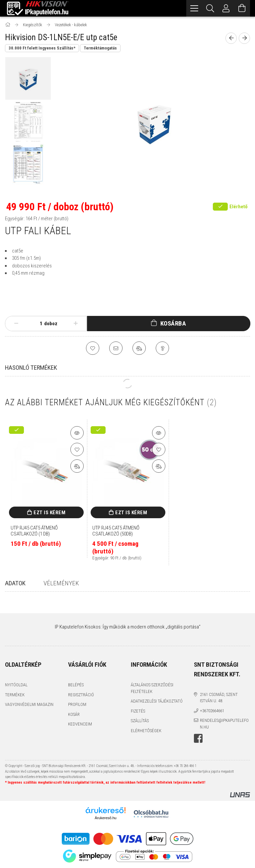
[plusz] (76, 324)
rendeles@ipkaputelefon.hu (224, 724)
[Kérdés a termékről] (162, 348)
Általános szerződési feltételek (152, 688)
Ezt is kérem (49, 513)
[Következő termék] (244, 38)
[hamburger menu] (194, 8)
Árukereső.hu (105, 818)
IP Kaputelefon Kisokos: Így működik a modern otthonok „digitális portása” (128, 627)
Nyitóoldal (16, 685)
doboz (51, 324)
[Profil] (226, 8)
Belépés (76, 685)
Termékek (15, 695)
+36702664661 (212, 711)
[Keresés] (210, 8)
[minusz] (16, 324)
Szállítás (140, 721)
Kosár (74, 714)
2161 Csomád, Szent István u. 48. (219, 698)
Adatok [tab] (15, 583)
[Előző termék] (231, 38)
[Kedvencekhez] (93, 348)
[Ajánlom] (116, 348)
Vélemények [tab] (61, 583)
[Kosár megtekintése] (242, 8)
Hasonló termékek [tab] (31, 368)
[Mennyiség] (38, 324)
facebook (198, 738)
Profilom (77, 704)
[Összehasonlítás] (139, 348)
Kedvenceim (80, 724)
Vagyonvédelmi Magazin (29, 704)
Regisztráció (81, 695)
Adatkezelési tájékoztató (157, 701)
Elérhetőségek (146, 731)
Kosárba (173, 323)
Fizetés (138, 711)
